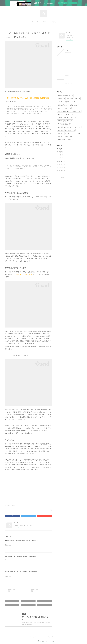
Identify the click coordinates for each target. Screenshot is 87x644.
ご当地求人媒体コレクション (67, 118)
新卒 (70, 121)
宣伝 (60, 137)
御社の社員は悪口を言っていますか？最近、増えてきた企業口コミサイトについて (27, 572)
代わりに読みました (65, 124)
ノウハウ (77, 127)
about (44, 22)
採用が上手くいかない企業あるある (68, 105)
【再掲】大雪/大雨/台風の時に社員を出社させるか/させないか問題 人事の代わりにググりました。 (31, 541)
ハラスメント (70, 130)
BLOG (71, 140)
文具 (60, 102)
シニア (70, 99)
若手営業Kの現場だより (65, 96)
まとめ (69, 137)
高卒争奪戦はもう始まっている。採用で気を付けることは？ (21, 556)
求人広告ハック (63, 111)
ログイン (73, 3)
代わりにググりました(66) (10, 505)
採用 (60, 130)
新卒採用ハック (70, 102)
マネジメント (76, 111)
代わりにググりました (73, 133)
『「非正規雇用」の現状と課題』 (23, 274)
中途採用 (61, 99)
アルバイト (69, 114)
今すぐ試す (62, 3)
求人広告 (61, 121)
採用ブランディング (64, 108)
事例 (77, 99)
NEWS (62, 140)
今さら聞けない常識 (65, 127)
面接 (60, 114)
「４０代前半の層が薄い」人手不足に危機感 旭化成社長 (27, 98)
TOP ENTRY (34, 22)
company (53, 22)
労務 (60, 133)
